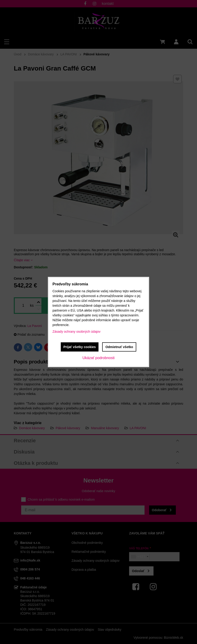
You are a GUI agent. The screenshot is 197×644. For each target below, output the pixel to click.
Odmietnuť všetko (119, 347)
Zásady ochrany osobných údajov (77, 332)
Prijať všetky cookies (80, 347)
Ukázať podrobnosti (98, 358)
